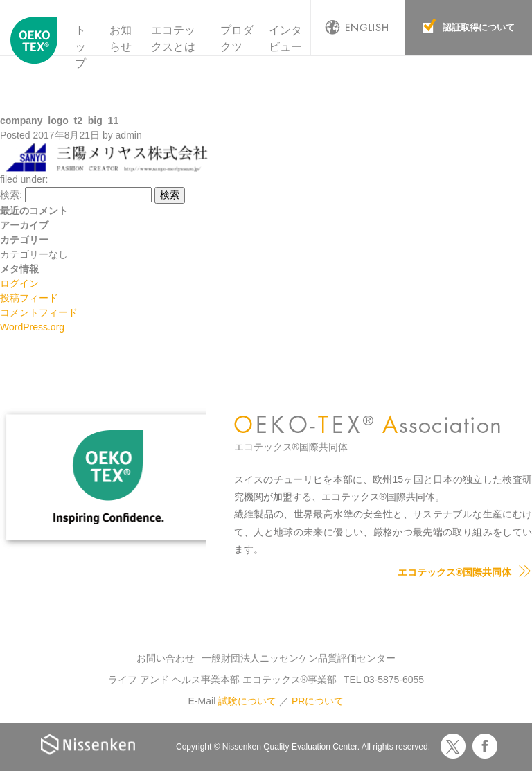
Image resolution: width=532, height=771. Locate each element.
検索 (170, 195)
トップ (80, 47)
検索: (11, 195)
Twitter (453, 746)
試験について (247, 701)
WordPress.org (32, 327)
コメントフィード (39, 312)
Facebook (485, 746)
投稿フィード (29, 298)
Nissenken (88, 744)
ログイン (19, 283)
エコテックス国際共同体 (34, 48)
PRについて (318, 701)
